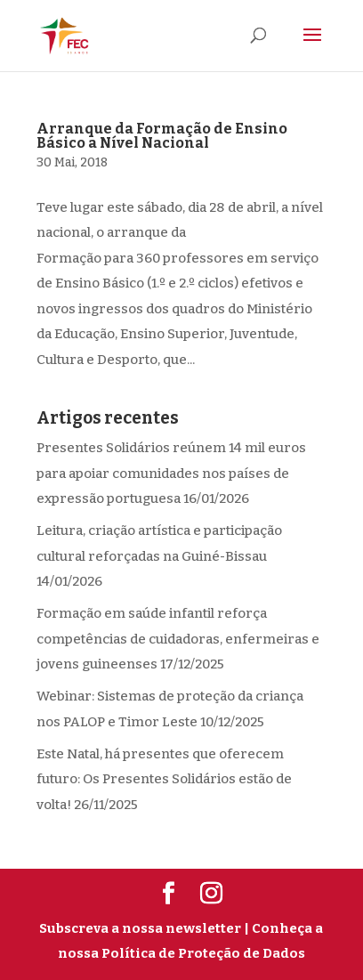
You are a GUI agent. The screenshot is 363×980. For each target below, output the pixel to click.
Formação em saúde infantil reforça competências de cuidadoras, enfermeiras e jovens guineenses (178, 639)
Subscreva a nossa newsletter (140, 928)
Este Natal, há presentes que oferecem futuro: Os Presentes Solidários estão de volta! (164, 779)
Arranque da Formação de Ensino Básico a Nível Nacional (162, 136)
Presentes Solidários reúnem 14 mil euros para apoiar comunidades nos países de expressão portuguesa (171, 473)
